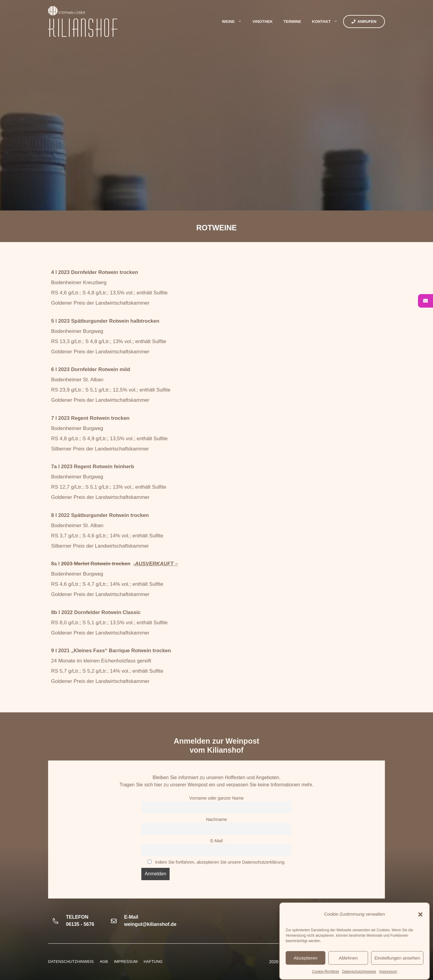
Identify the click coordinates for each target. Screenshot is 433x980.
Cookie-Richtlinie (326, 972)
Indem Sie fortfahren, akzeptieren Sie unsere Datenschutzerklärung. (220, 862)
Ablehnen (348, 958)
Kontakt (327, 22)
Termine (292, 22)
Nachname (216, 819)
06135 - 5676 (80, 924)
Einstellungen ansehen (397, 958)
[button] (420, 914)
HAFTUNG (153, 962)
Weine (235, 22)
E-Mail (217, 841)
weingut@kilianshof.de (150, 924)
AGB (104, 962)
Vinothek (263, 22)
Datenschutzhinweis (71, 962)
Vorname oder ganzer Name (217, 798)
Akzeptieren (305, 958)
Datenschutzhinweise (359, 972)
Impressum (388, 972)
